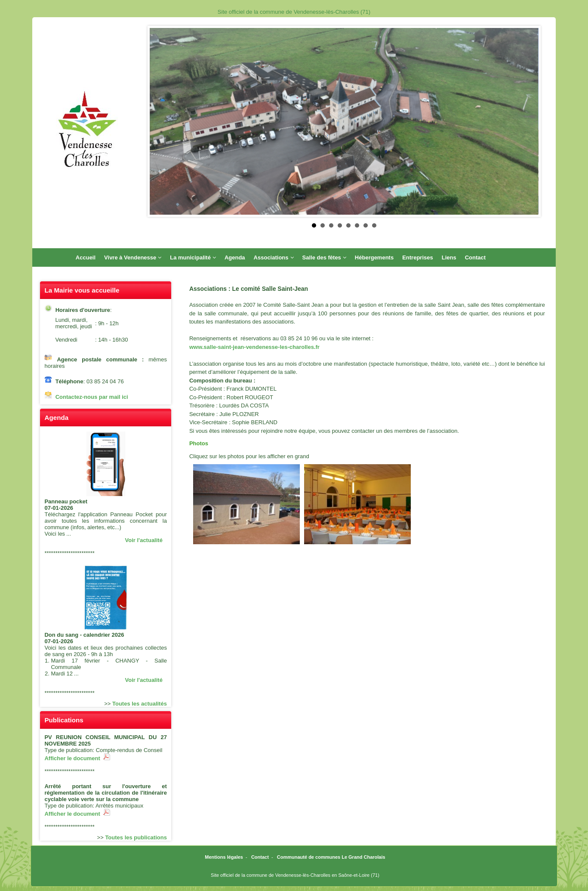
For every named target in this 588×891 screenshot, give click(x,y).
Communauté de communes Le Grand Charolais (331, 857)
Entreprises (418, 257)
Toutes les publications (136, 837)
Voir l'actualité (144, 540)
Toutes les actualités (140, 704)
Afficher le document (77, 758)
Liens (449, 257)
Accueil (86, 257)
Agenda (235, 257)
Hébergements (374, 257)
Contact (475, 257)
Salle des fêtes (324, 257)
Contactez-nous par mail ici (92, 397)
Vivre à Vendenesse (133, 257)
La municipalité (193, 257)
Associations (274, 257)
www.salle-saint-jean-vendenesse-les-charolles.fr (254, 347)
